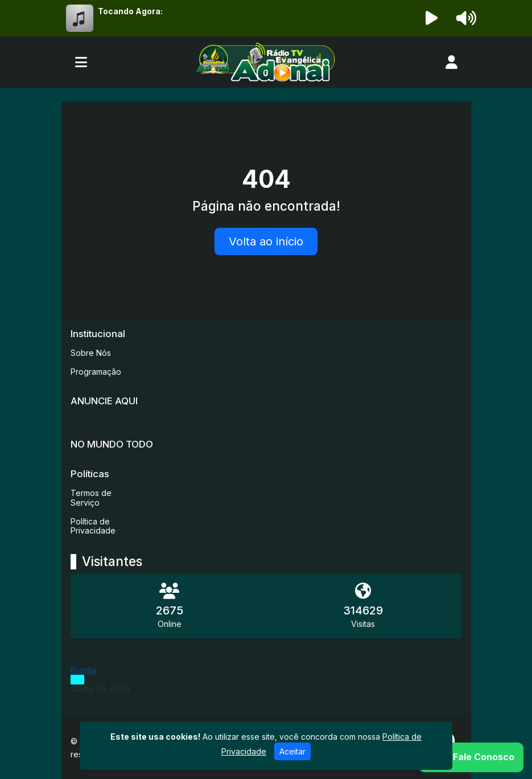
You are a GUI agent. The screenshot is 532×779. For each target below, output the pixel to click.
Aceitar (292, 751)
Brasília (84, 670)
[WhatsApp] (471, 757)
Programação (96, 372)
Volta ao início (266, 241)
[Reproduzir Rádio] (431, 18)
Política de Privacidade (93, 526)
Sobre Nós (91, 353)
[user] (451, 62)
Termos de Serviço (91, 498)
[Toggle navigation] (81, 62)
